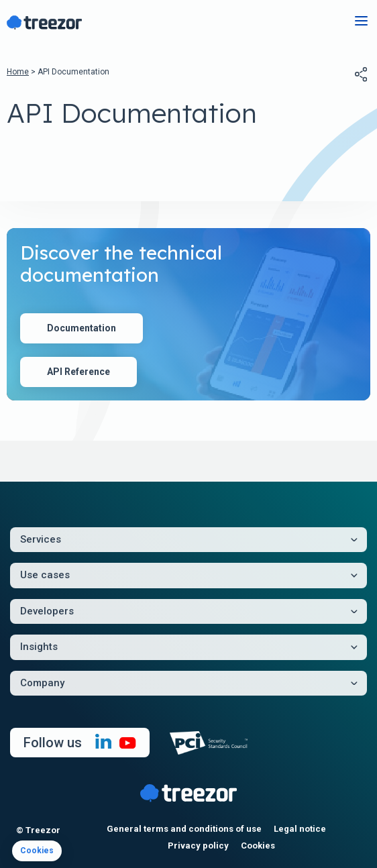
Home (18, 72)
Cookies (258, 846)
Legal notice (300, 829)
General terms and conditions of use (184, 829)
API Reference (78, 372)
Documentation (82, 328)
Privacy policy (198, 846)
